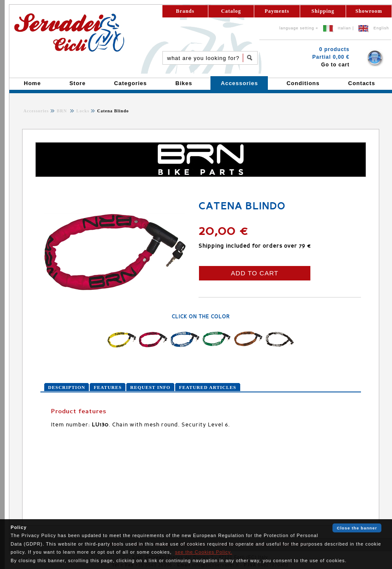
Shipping (323, 11)
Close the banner (357, 528)
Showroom (369, 11)
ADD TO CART (255, 273)
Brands (185, 11)
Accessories (36, 111)
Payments (277, 11)
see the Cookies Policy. (204, 552)
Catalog (231, 11)
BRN (62, 111)
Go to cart (335, 65)
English (381, 28)
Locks (82, 111)
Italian (345, 28)
